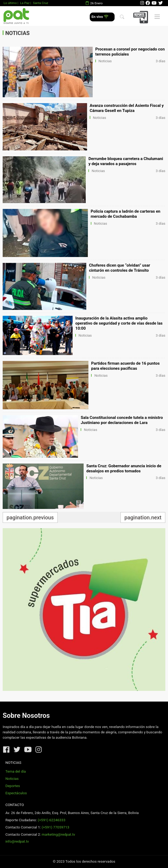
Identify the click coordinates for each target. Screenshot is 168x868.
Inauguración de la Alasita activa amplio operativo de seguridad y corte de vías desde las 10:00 (119, 323)
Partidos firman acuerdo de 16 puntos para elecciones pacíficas (125, 366)
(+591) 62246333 (51, 820)
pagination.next (143, 517)
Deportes (13, 786)
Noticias (105, 61)
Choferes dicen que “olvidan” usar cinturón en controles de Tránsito (120, 268)
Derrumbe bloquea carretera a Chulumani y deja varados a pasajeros (126, 161)
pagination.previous (30, 517)
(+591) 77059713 (55, 827)
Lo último (10, 3)
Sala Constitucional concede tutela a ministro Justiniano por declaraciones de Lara (122, 420)
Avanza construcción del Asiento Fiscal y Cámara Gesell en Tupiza (127, 108)
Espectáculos (16, 793)
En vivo (100, 17)
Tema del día (15, 771)
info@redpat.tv (17, 841)
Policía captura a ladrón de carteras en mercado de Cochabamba (126, 214)
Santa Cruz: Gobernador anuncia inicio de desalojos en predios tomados (124, 468)
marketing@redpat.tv (58, 834)
